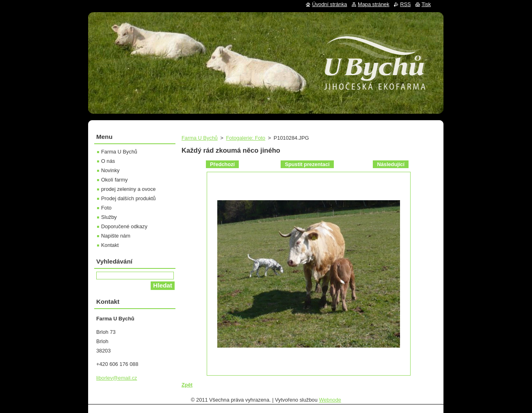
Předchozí (222, 164)
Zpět (187, 385)
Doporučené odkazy (124, 226)
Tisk (426, 4)
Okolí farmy (114, 180)
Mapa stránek (374, 4)
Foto (106, 208)
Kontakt (110, 245)
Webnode (330, 400)
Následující (391, 164)
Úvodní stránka (329, 4)
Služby (109, 217)
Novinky (110, 170)
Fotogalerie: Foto (246, 138)
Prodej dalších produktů (128, 198)
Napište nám (116, 236)
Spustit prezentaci (307, 164)
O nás (108, 161)
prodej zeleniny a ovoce (128, 189)
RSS (405, 4)
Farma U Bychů (200, 138)
